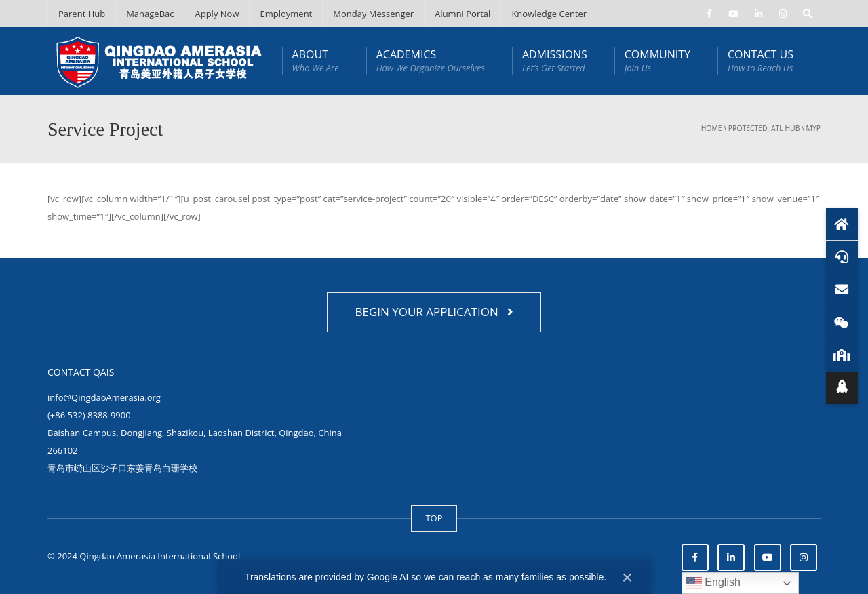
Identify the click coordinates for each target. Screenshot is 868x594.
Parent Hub (82, 14)
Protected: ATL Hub (764, 128)
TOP (434, 518)
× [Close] (627, 577)
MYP (813, 128)
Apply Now (217, 14)
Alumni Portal (462, 14)
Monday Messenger (373, 14)
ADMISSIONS (555, 61)
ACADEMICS (431, 61)
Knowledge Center (549, 14)
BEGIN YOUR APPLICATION (434, 312)
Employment (286, 14)
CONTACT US (761, 61)
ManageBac (150, 14)
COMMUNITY (657, 61)
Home (712, 128)
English (713, 583)
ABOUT (316, 61)
